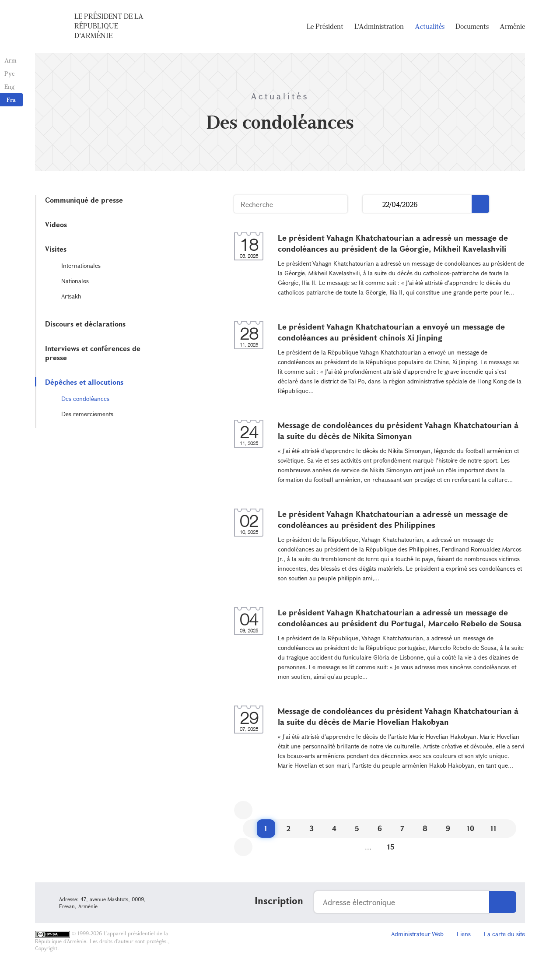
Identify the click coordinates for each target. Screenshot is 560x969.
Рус (9, 73)
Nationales (75, 281)
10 (471, 828)
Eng (9, 86)
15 (391, 847)
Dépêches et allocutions (84, 382)
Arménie (512, 26)
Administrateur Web (417, 934)
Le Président (325, 26)
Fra (11, 100)
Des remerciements (87, 414)
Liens (464, 934)
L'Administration (379, 26)
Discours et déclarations (85, 324)
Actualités (430, 26)
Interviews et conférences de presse (93, 353)
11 (493, 828)
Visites (56, 249)
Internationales (81, 265)
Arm (10, 60)
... (373, 204)
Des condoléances (85, 398)
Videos (56, 224)
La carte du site (504, 934)
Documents (472, 26)
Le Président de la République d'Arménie (109, 26)
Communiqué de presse (84, 200)
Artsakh (71, 296)
